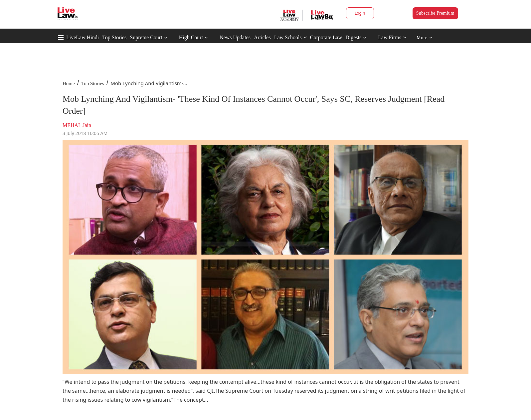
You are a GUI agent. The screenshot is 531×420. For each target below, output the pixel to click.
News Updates (235, 37)
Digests (353, 37)
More (424, 38)
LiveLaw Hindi (83, 37)
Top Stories (114, 37)
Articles (262, 37)
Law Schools (290, 37)
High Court (191, 37)
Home (69, 83)
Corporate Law (326, 37)
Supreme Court (146, 37)
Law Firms (392, 37)
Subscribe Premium (435, 13)
